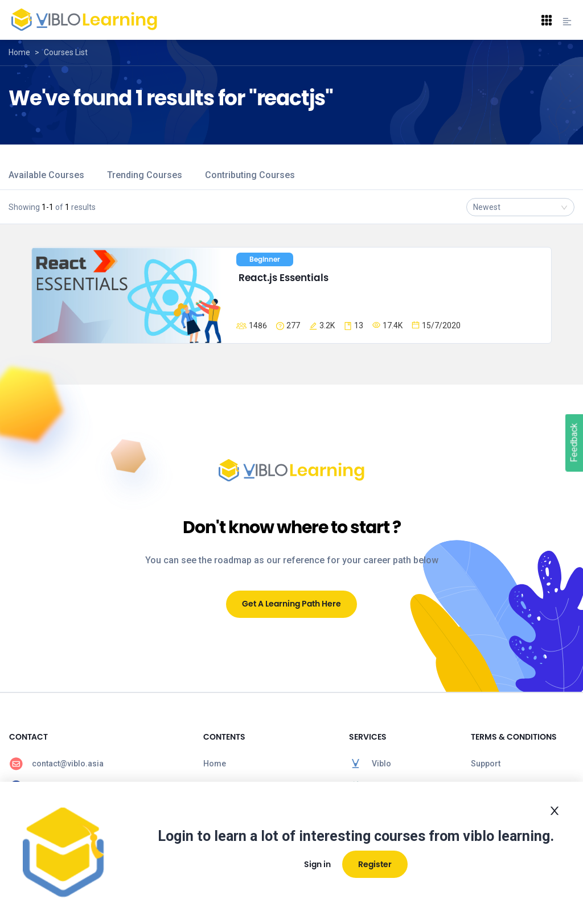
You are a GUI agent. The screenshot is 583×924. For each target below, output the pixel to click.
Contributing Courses (250, 175)
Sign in (317, 864)
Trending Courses (145, 175)
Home (19, 52)
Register (375, 864)
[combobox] (520, 207)
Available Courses (46, 175)
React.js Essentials (284, 278)
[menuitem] (97, 764)
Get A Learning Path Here (291, 604)
